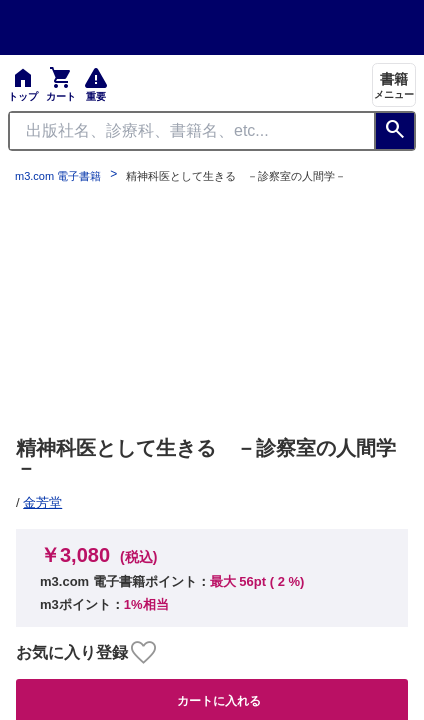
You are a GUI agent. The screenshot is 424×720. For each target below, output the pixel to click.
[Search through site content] (192, 131)
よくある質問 (58, 253)
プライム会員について (86, 223)
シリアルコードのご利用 (305, 283)
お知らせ (44, 283)
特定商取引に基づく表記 (305, 223)
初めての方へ (270, 253)
